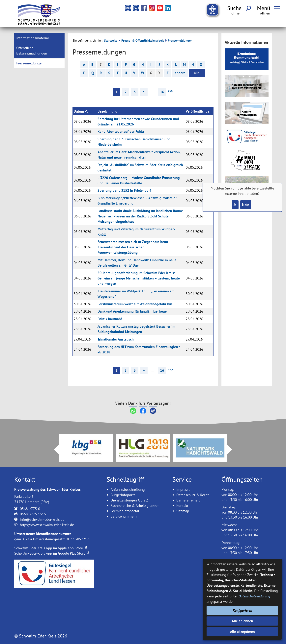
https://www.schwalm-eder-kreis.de (47, 525)
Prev (54, 449)
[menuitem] (39, 38)
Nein (246, 205)
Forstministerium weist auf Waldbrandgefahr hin (135, 304)
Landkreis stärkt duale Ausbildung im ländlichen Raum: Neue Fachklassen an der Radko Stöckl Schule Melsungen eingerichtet (140, 216)
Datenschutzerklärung (254, 596)
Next (232, 449)
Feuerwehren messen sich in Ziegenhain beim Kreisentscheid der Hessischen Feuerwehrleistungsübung (133, 247)
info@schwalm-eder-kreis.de (42, 519)
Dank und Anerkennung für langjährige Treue (132, 311)
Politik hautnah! (110, 319)
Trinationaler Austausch (116, 339)
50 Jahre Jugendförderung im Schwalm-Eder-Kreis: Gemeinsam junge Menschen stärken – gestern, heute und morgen (139, 278)
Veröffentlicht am (199, 111)
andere (180, 73)
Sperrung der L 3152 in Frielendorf (124, 190)
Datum (79, 111)
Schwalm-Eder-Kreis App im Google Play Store (52, 553)
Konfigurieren (242, 610)
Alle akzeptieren (242, 632)
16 (162, 92)
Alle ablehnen (242, 621)
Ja (235, 205)
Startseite (111, 40)
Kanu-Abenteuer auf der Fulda (121, 132)
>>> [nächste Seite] (170, 91)
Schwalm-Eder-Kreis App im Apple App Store (51, 548)
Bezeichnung (107, 111)
